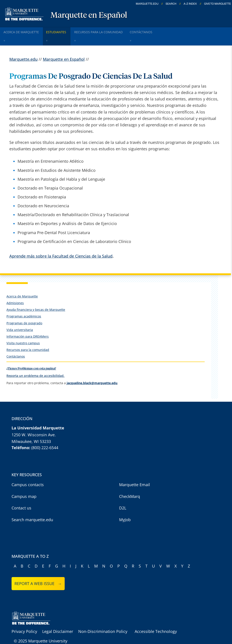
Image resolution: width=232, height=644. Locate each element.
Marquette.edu (23, 48)
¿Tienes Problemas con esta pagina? (31, 358)
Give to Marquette (217, 4)
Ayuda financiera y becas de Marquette (36, 299)
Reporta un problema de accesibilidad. (35, 365)
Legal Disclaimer (58, 621)
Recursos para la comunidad (110, 31)
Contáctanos (16, 345)
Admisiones (15, 292)
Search (171, 4)
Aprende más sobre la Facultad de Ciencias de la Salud (61, 245)
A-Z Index (190, 4)
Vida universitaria (20, 319)
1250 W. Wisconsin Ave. (34, 424)
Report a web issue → (38, 572)
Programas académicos (24, 305)
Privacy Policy (24, 621)
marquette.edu (147, 4)
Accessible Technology (156, 621)
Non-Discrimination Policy (103, 621)
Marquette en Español (89, 16)
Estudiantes (63, 31)
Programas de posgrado (24, 312)
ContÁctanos (157, 31)
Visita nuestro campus (23, 332)
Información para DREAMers (28, 325)
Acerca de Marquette (24, 31)
